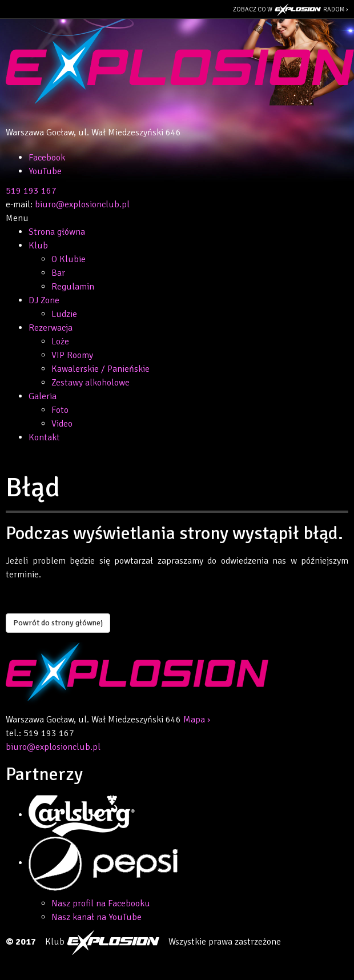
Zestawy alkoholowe (90, 383)
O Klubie (69, 259)
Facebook (47, 158)
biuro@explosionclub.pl (82, 204)
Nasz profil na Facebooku (101, 903)
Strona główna (57, 232)
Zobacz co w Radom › (291, 10)
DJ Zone (44, 300)
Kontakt (44, 437)
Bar (58, 273)
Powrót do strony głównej (58, 623)
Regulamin (73, 287)
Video (62, 424)
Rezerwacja (51, 328)
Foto (60, 410)
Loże (60, 342)
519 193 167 (31, 191)
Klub (38, 246)
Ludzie (64, 314)
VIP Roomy (72, 355)
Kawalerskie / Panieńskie (100, 369)
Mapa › (197, 720)
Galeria (43, 396)
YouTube (45, 171)
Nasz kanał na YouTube (96, 917)
